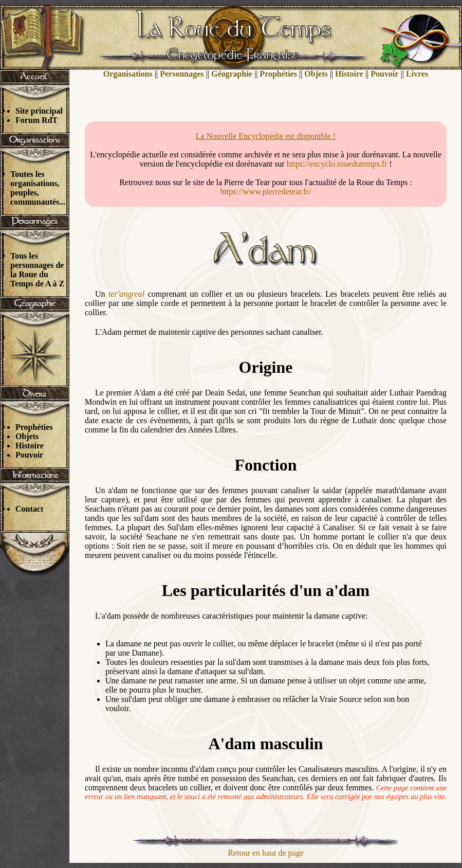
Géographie (232, 74)
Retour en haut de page (266, 853)
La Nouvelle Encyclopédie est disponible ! (266, 136)
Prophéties (34, 427)
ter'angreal (126, 294)
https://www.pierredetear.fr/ (266, 192)
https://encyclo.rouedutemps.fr (337, 164)
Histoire (30, 446)
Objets (27, 436)
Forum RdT (36, 120)
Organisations (128, 74)
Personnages (182, 74)
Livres (417, 74)
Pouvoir (29, 455)
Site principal (39, 111)
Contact (29, 509)
